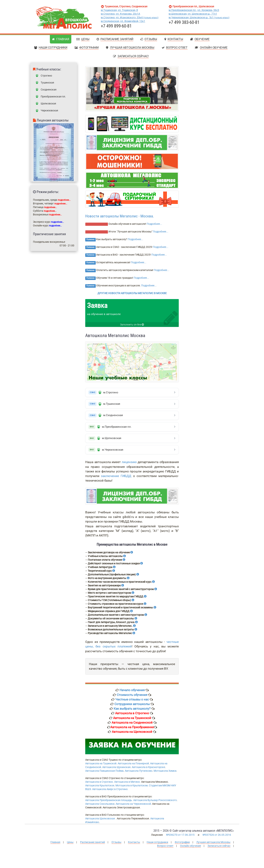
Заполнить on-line (132, 325)
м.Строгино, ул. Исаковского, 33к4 (130, 17)
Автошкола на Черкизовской (133, 806)
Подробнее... (154, 224)
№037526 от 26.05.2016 (217, 837)
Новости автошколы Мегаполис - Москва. (120, 216)
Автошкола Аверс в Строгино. (110, 791)
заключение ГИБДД (116, 478)
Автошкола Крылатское (100, 788)
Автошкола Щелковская (100, 821)
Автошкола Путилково (139, 773)
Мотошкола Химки (165, 773)
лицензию (129, 464)
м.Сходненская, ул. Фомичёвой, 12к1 (123, 21)
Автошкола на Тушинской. (101, 766)
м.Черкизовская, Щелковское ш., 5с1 (199, 17)
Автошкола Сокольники (100, 806)
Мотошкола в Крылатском (132, 788)
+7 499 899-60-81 (116, 26)
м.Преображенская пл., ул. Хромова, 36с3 (194, 10)
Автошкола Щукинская (116, 769)
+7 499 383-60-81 (184, 22)
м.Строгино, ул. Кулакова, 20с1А (120, 14)
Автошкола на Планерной (133, 766)
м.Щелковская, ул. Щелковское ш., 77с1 (193, 14)
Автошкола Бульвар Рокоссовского (155, 802)
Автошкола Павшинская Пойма (104, 773)
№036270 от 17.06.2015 (180, 837)
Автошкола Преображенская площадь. (109, 802)
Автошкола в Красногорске (148, 769)
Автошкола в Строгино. (99, 784)
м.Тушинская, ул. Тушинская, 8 (119, 10)
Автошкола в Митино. (127, 784)
